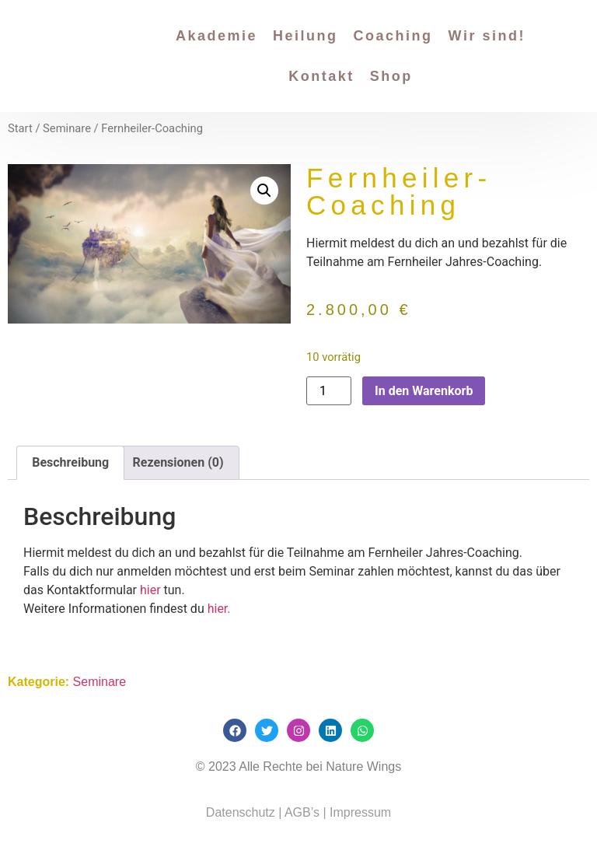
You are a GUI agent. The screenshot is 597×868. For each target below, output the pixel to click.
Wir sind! (487, 36)
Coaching (393, 36)
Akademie (216, 36)
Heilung (305, 36)
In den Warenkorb (424, 391)
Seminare (67, 128)
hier (150, 590)
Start (20, 128)
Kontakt (321, 76)
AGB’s (300, 812)
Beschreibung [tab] (70, 462)
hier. (218, 609)
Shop (391, 76)
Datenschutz (241, 812)
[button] (264, 191)
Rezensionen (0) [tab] (178, 462)
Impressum (360, 812)
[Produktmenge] (329, 391)
